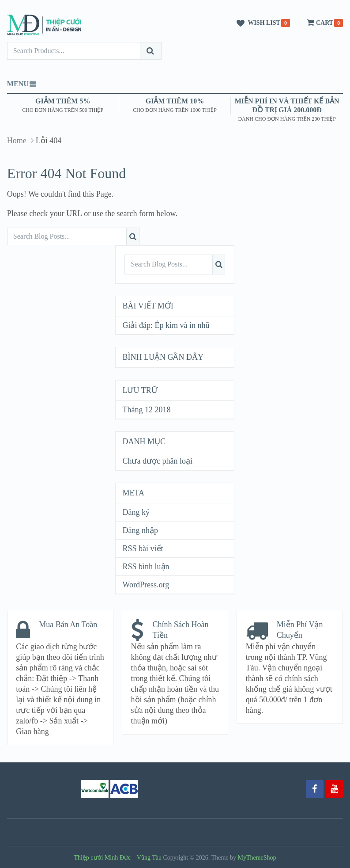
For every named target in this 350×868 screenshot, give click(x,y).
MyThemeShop (257, 858)
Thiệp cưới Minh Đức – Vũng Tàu (118, 858)
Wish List (257, 23)
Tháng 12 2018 (146, 410)
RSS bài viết (143, 548)
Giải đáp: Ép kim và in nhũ (166, 325)
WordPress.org (146, 585)
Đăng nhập (140, 530)
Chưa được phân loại (157, 461)
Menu (18, 84)
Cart (319, 23)
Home (17, 141)
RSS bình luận (146, 567)
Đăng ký (136, 512)
